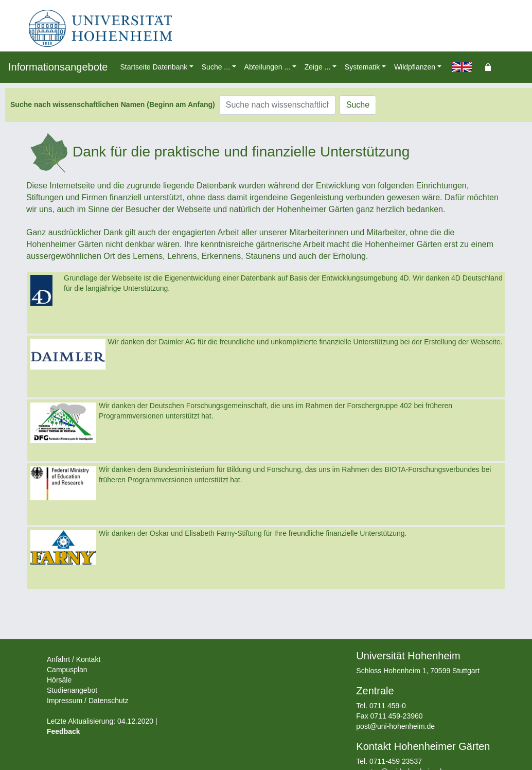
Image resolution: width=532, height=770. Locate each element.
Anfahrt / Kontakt (74, 659)
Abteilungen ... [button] (268, 67)
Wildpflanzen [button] (415, 67)
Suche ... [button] (216, 67)
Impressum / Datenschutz (88, 701)
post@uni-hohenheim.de (395, 726)
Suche (358, 105)
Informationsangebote (58, 67)
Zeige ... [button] (318, 67)
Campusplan (67, 670)
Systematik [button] (362, 67)
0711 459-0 (388, 706)
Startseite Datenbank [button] (154, 67)
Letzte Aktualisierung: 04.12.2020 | (102, 721)
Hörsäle (59, 680)
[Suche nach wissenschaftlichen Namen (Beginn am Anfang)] (277, 105)
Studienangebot (72, 690)
